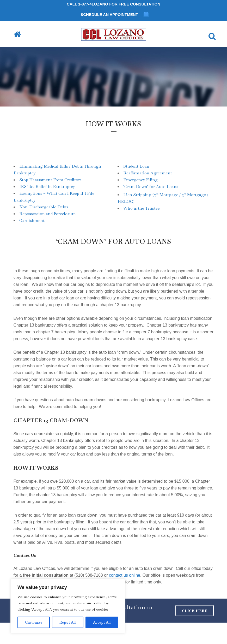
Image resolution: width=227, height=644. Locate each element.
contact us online (125, 575)
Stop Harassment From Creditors (50, 180)
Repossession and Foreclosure (47, 214)
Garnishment (32, 220)
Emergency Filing (140, 180)
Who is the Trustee (142, 208)
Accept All (102, 622)
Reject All (68, 622)
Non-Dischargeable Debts (44, 207)
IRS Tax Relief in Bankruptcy (47, 187)
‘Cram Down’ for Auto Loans (151, 187)
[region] (68, 606)
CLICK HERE (195, 611)
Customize (34, 622)
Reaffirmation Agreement (148, 173)
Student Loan (136, 166)
